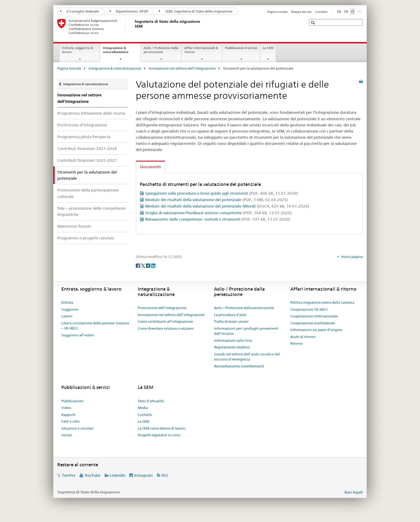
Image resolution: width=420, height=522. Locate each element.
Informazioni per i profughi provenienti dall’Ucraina (246, 331)
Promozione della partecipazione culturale (88, 193)
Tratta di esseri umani (231, 321)
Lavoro (67, 316)
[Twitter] (143, 265)
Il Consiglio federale (80, 11)
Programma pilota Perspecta (84, 137)
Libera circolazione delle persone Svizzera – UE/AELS (95, 326)
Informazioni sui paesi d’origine (316, 330)
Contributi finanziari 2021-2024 (87, 149)
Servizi (67, 435)
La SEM (268, 48)
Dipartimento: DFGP (129, 11)
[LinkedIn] (153, 265)
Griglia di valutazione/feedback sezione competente (218, 213)
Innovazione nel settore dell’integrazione (182, 68)
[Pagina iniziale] (134, 27)
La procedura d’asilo (230, 315)
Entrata (67, 302)
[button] (314, 23)
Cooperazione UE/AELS (309, 309)
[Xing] (149, 265)
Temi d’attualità (151, 401)
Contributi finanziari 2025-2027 (87, 160)
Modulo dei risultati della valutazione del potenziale (217, 200)
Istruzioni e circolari (77, 428)
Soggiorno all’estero (78, 335)
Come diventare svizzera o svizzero (166, 328)
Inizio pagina (352, 257)
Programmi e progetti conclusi (86, 238)
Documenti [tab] (150, 167)
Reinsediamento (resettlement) (239, 366)
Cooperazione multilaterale (313, 323)
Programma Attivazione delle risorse (91, 113)
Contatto (321, 12)
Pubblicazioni (72, 401)
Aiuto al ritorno (303, 337)
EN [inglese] (360, 11)
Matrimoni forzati (74, 226)
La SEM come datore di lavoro (162, 428)
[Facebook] (138, 265)
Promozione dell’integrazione (162, 308)
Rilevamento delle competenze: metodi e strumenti (218, 219)
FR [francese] (346, 12)
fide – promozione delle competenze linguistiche (91, 211)
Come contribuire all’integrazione (165, 321)
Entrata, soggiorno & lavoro (78, 50)
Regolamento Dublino (232, 347)
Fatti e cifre (70, 421)
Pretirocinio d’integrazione (82, 125)
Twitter (69, 475)
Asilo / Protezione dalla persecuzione (161, 50)
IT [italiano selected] (353, 12)
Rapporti (68, 415)
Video (66, 408)
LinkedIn (117, 475)
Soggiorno (70, 309)
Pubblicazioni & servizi (241, 48)
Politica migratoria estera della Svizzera (322, 302)
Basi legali (354, 492)
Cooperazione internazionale (314, 316)
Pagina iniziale (277, 12)
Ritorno (297, 343)
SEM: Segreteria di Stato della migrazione (196, 11)
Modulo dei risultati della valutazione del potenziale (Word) (227, 206)
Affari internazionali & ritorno (201, 50)
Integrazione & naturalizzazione (121, 52)
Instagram (144, 475)
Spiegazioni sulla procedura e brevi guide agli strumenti (222, 193)
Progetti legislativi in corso (159, 435)
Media (143, 408)
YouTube (92, 475)
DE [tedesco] (339, 12)
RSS (165, 475)
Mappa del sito (301, 12)
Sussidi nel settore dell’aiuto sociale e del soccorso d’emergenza (247, 357)
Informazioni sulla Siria (233, 340)
